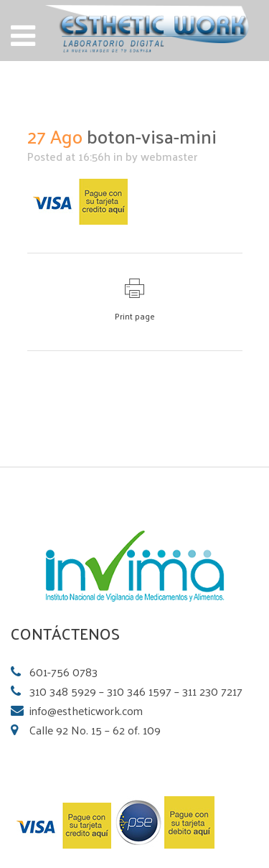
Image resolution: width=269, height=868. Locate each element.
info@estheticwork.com (86, 710)
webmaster (169, 156)
